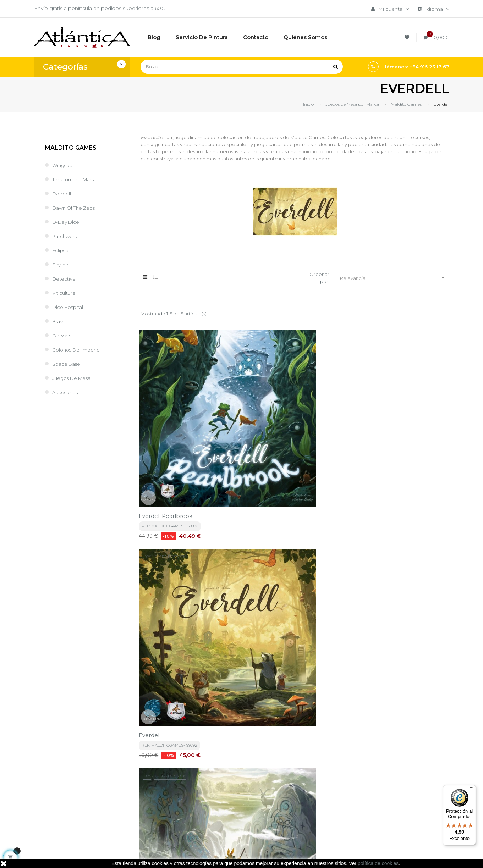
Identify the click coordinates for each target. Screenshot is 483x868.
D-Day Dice (66, 222)
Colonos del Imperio (78, 350)
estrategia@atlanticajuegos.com (74, 810)
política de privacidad (182, 705)
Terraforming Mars (75, 179)
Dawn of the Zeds (75, 208)
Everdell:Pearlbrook (167, 436)
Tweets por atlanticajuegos (386, 768)
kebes (172, 856)
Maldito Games (71, 148)
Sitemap (293, 814)
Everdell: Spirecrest (379, 436)
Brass (59, 321)
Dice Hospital (69, 307)
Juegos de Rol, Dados (310, 790)
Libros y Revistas (303, 802)
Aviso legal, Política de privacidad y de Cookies (240, 786)
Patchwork (66, 236)
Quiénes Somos (231, 802)
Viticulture (64, 293)
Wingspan (65, 165)
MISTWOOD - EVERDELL (280, 573)
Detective (64, 279)
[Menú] (472, 789)
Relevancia (395, 278)
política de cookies (378, 863)
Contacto (223, 814)
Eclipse (61, 250)
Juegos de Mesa (73, 378)
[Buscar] (242, 67)
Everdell (62, 194)
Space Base (67, 364)
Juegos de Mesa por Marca (308, 774)
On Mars (63, 336)
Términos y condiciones (240, 771)
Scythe (61, 265)
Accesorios (66, 392)
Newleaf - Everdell (165, 573)
